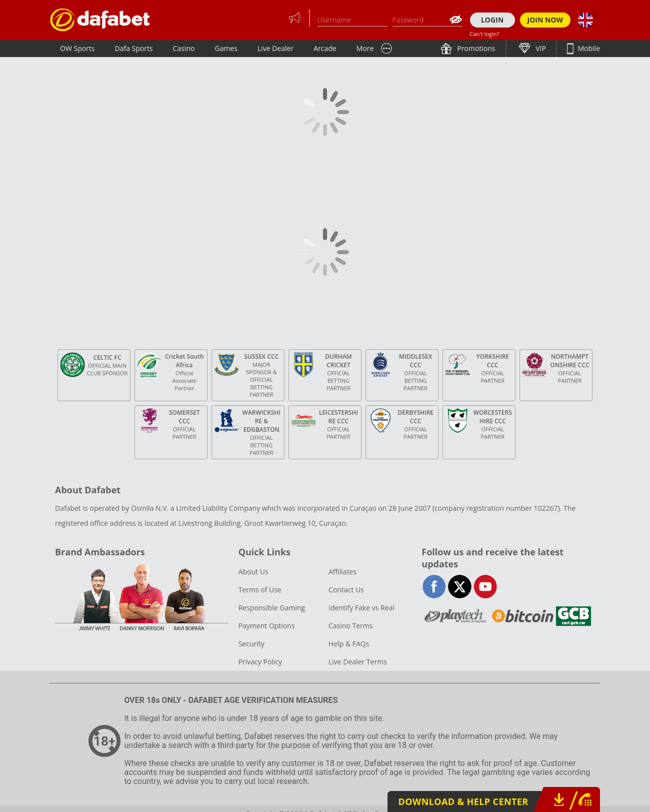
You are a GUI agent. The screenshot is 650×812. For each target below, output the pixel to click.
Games (226, 48)
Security (251, 644)
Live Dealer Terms (358, 662)
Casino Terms (350, 626)
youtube (485, 587)
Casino (184, 48)
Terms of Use (260, 590)
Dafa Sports (134, 48)
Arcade (325, 48)
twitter (460, 587)
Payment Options (267, 626)
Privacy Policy (260, 662)
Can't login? (485, 34)
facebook (434, 587)
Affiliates (342, 572)
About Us (253, 572)
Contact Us (346, 590)
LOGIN (492, 20)
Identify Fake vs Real (361, 608)
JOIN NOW (545, 20)
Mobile (588, 48)
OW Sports (77, 48)
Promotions (475, 48)
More (365, 48)
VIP (540, 48)
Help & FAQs (349, 644)
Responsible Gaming (272, 608)
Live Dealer (275, 48)
